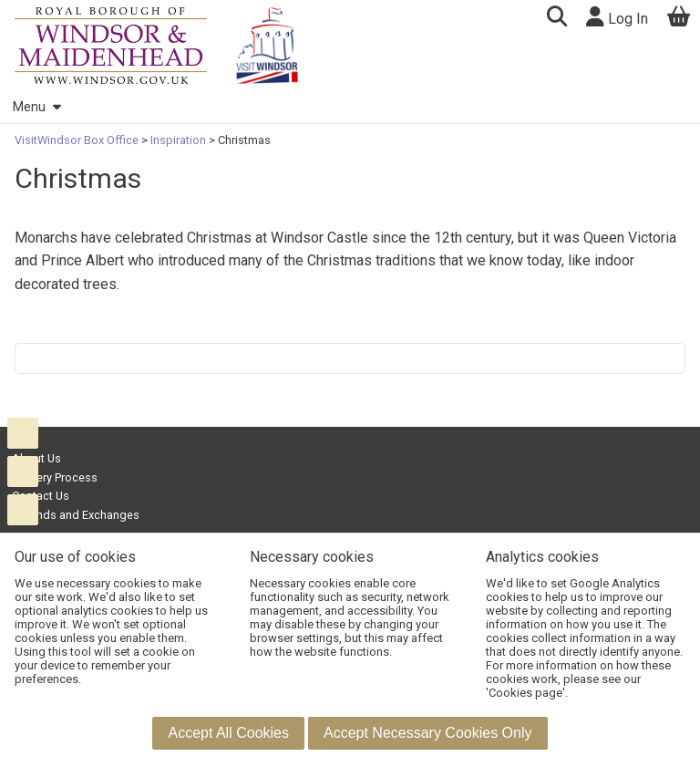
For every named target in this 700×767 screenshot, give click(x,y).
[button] (556, 19)
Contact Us (41, 496)
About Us (36, 458)
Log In (617, 17)
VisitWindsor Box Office (78, 140)
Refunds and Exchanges (76, 515)
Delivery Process (55, 477)
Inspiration (178, 140)
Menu (36, 107)
